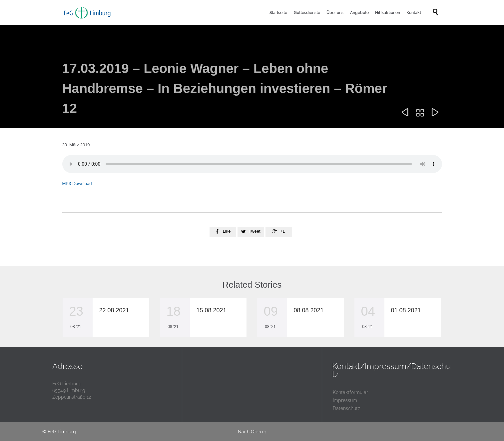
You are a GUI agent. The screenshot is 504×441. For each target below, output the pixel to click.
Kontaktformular (350, 392)
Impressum (345, 400)
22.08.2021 (114, 310)
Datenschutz (346, 408)
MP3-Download (77, 183)
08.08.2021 (309, 310)
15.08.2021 (212, 310)
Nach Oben (250, 432)
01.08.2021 (406, 310)
